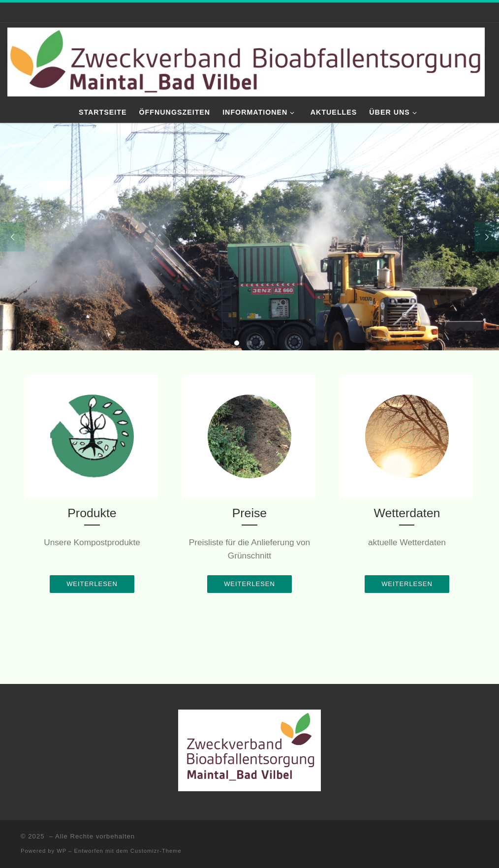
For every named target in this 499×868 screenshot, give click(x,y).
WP (62, 851)
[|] (246, 61)
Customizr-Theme (156, 851)
